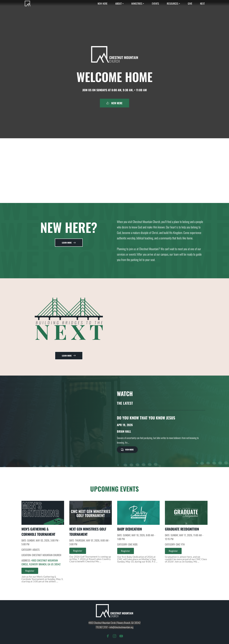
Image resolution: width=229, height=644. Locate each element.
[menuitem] (103, 3)
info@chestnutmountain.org (121, 627)
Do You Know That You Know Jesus (146, 418)
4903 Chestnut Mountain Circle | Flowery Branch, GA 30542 (114, 623)
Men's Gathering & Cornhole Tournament (38, 532)
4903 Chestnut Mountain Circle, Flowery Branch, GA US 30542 (41, 562)
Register (30, 571)
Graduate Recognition (182, 529)
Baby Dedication (130, 529)
